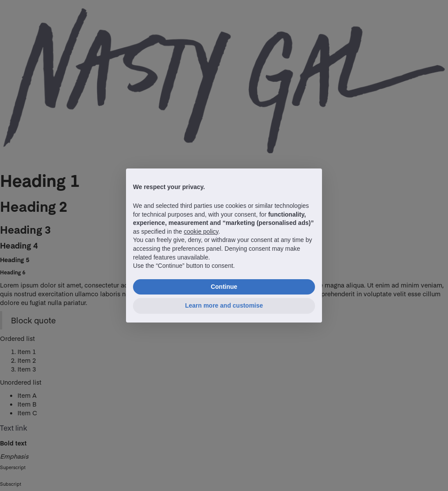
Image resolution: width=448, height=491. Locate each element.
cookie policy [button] (201, 231)
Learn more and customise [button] (224, 305)
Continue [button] (224, 287)
